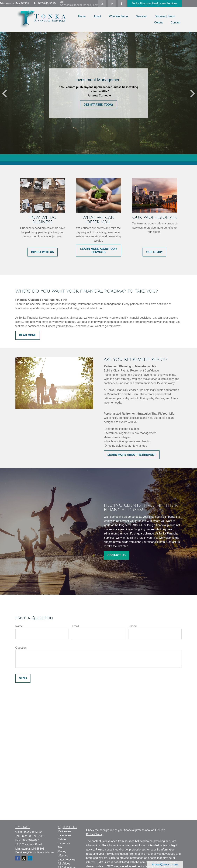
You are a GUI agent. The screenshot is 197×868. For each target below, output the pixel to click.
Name (19, 626)
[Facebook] (122, 4)
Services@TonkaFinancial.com (79, 3)
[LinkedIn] (112, 4)
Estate (62, 839)
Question (21, 648)
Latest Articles (67, 860)
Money (62, 851)
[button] (82, 16)
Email (75, 626)
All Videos (64, 864)
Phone (133, 626)
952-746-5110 (45, 3)
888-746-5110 (37, 836)
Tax (60, 847)
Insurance (64, 843)
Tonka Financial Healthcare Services (155, 3)
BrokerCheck (94, 834)
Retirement (65, 831)
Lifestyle (63, 855)
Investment (65, 835)
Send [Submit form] (23, 678)
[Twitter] (102, 4)
